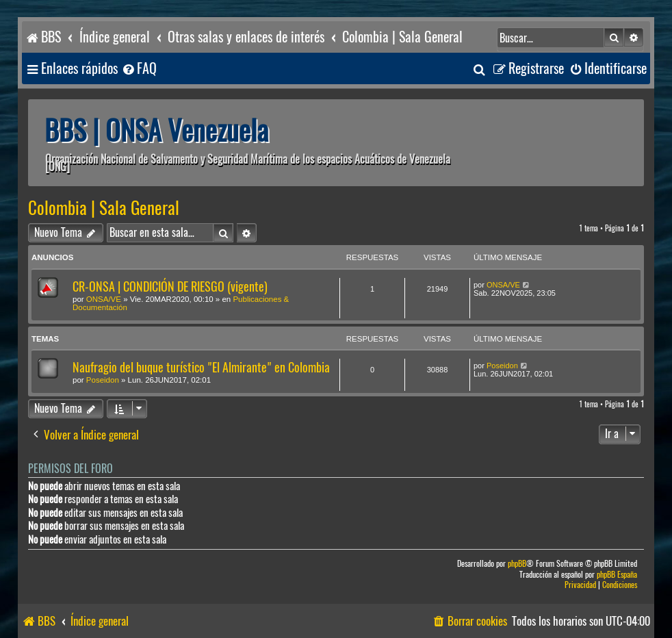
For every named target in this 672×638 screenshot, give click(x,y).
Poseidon (103, 380)
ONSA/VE (104, 299)
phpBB (517, 564)
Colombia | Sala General (104, 208)
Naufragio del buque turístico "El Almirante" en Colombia (201, 367)
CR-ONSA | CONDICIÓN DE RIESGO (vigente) (170, 286)
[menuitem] (139, 69)
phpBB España (617, 575)
